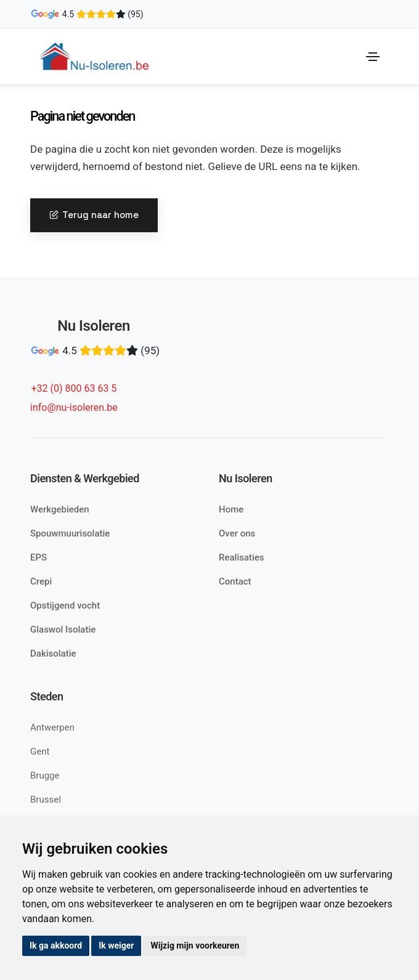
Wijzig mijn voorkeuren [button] (195, 946)
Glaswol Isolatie (63, 630)
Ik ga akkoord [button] (56, 946)
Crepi (41, 581)
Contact (235, 581)
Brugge (45, 775)
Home (231, 509)
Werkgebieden (60, 509)
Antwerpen (52, 727)
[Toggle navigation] (373, 57)
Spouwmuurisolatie (70, 533)
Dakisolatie (53, 654)
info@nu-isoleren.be (74, 407)
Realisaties (242, 557)
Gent (40, 751)
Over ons (237, 533)
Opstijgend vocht (65, 605)
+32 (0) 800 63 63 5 (74, 388)
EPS (39, 557)
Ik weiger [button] (116, 946)
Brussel (46, 800)
